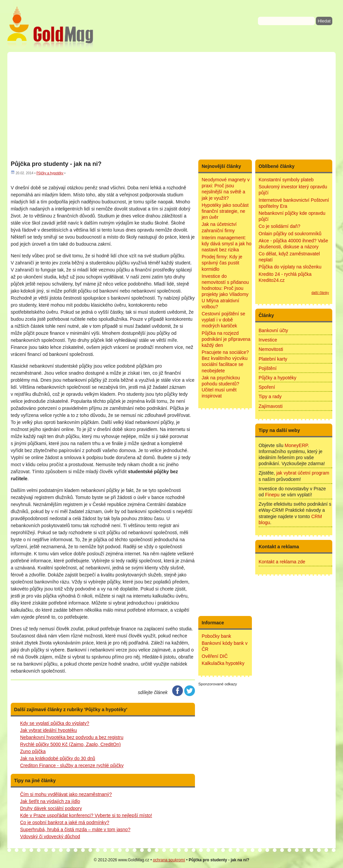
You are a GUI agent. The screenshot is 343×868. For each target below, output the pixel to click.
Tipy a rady (270, 396)
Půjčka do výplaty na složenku (290, 267)
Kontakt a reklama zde (282, 562)
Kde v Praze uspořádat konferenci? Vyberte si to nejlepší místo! (86, 815)
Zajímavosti (271, 406)
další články (320, 293)
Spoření (267, 387)
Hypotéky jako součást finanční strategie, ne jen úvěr (225, 211)
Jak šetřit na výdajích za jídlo (50, 801)
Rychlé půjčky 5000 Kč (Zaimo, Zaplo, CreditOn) (70, 744)
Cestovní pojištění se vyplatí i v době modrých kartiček (223, 320)
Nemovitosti (271, 349)
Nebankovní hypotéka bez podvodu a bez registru (72, 737)
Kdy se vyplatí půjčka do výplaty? (55, 723)
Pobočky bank (216, 636)
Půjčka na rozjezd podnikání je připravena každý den (226, 339)
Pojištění (268, 368)
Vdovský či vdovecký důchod (50, 836)
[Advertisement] (171, 106)
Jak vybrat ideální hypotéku (49, 730)
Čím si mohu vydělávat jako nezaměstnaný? (66, 794)
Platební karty (273, 359)
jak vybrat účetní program (303, 473)
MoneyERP (296, 445)
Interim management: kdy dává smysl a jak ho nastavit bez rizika (227, 244)
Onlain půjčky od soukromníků (290, 234)
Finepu (272, 495)
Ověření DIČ (215, 656)
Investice (268, 340)
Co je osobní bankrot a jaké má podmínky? (65, 822)
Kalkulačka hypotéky (223, 663)
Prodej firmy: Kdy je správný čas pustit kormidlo (222, 263)
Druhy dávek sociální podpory (51, 808)
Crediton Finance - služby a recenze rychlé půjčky (72, 765)
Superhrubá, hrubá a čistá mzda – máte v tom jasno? (75, 829)
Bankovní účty (273, 330)
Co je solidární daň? (280, 226)
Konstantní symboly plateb (286, 180)
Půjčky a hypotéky (50, 173)
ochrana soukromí (169, 860)
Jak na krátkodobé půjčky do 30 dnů (58, 758)
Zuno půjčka (33, 751)
